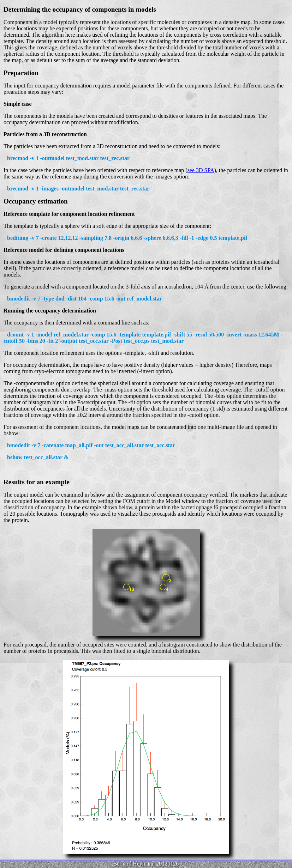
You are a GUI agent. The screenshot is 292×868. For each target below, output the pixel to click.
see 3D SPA (201, 170)
